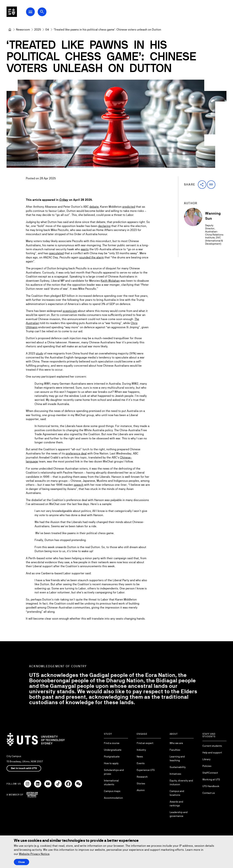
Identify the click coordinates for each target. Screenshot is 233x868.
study (40, 353)
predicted (129, 207)
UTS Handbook (211, 786)
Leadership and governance (179, 814)
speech (79, 485)
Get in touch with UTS (24, 768)
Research (142, 777)
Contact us (209, 793)
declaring (104, 226)
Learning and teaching (177, 758)
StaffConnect (210, 773)
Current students (212, 746)
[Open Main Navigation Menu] (37, 13)
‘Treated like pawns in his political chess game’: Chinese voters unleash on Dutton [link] (107, 30)
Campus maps (112, 791)
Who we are (176, 743)
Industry (141, 750)
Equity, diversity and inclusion (181, 782)
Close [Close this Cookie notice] (21, 862)
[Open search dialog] (49, 13)
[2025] (38, 30)
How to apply (111, 763)
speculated (56, 253)
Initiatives (175, 774)
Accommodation (113, 798)
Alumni (141, 790)
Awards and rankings (176, 804)
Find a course (112, 743)
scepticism (70, 311)
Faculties (175, 750)
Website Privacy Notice (34, 854)
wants (85, 249)
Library (206, 759)
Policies (207, 766)
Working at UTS (211, 779)
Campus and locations (177, 793)
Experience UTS (146, 770)
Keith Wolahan (110, 281)
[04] (47, 30)
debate (94, 207)
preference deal (76, 453)
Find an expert (145, 743)
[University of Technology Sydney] (10, 30)
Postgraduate (112, 757)
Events (141, 763)
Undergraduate (113, 750)
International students (111, 782)
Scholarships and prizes (114, 772)
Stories (141, 783)
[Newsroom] (23, 30)
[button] (202, 185)
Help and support (212, 753)
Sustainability (178, 767)
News (140, 757)
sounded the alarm (91, 257)
